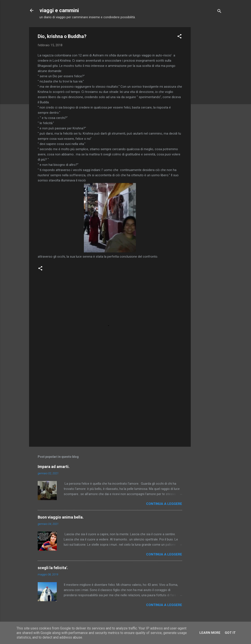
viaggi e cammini (59, 10)
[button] (179, 37)
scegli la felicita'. (53, 568)
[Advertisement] (208, 92)
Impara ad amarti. (54, 467)
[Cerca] (219, 12)
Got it (230, 633)
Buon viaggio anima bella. (61, 517)
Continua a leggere (164, 504)
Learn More (210, 633)
